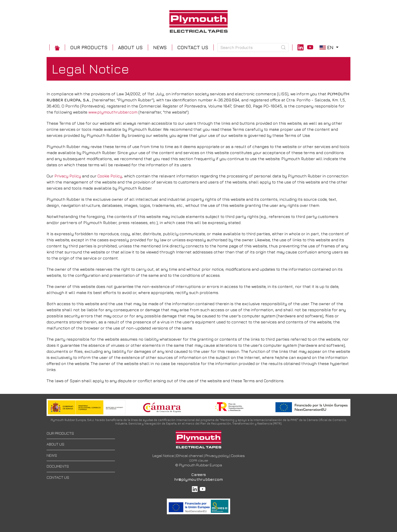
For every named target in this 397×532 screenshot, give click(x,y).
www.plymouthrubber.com (113, 112)
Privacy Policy (68, 176)
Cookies (238, 456)
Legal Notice (163, 456)
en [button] (330, 47)
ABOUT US (55, 444)
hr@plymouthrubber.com (198, 479)
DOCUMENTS (58, 466)
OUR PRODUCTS (60, 433)
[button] (89, 48)
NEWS (52, 455)
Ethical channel (190, 456)
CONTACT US (58, 477)
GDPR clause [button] (199, 460)
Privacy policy (217, 456)
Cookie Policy (110, 176)
